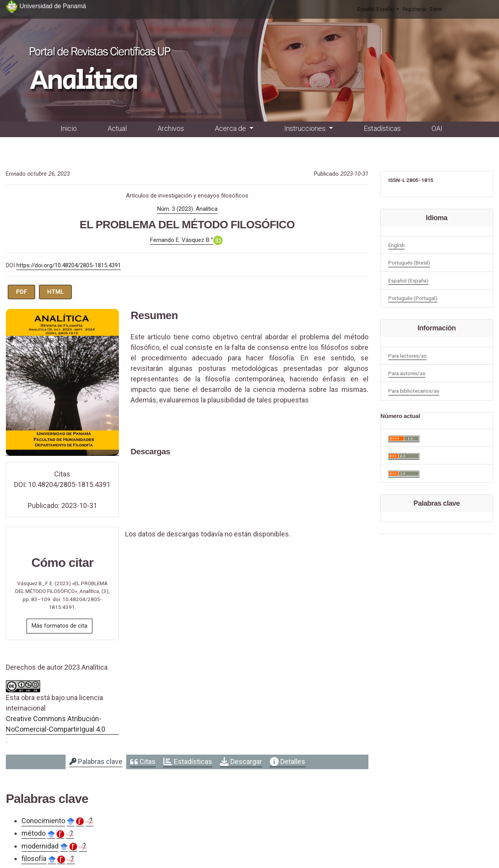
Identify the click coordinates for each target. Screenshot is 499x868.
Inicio (69, 128)
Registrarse (414, 9)
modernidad (40, 846)
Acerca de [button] (231, 128)
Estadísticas (382, 128)
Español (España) (378, 9)
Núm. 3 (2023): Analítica (187, 209)
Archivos (171, 128)
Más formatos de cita (59, 626)
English (396, 245)
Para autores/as (407, 373)
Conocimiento (43, 821)
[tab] (96, 762)
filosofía (34, 858)
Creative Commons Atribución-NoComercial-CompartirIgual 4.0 (56, 724)
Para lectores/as (407, 356)
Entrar (436, 9)
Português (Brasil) (409, 263)
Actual (117, 128)
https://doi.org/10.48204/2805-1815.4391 (69, 265)
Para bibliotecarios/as (414, 391)
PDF (22, 292)
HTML (56, 292)
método (34, 833)
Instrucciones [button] (306, 128)
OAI (437, 128)
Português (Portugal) (413, 298)
